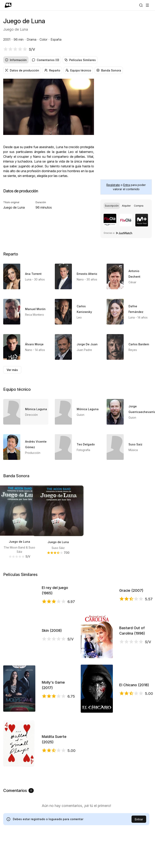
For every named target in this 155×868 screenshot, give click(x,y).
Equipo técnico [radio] (78, 70)
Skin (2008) (52, 659)
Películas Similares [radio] (80, 60)
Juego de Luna (19, 542)
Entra (127, 185)
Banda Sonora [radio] (109, 70)
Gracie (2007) (131, 604)
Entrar (139, 848)
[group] (77, 60)
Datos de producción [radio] (22, 70)
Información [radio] (16, 60)
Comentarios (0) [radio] (46, 60)
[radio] (112, 206)
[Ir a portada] (8, 5)
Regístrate (113, 185)
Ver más (12, 370)
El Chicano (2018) (134, 713)
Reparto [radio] (52, 70)
